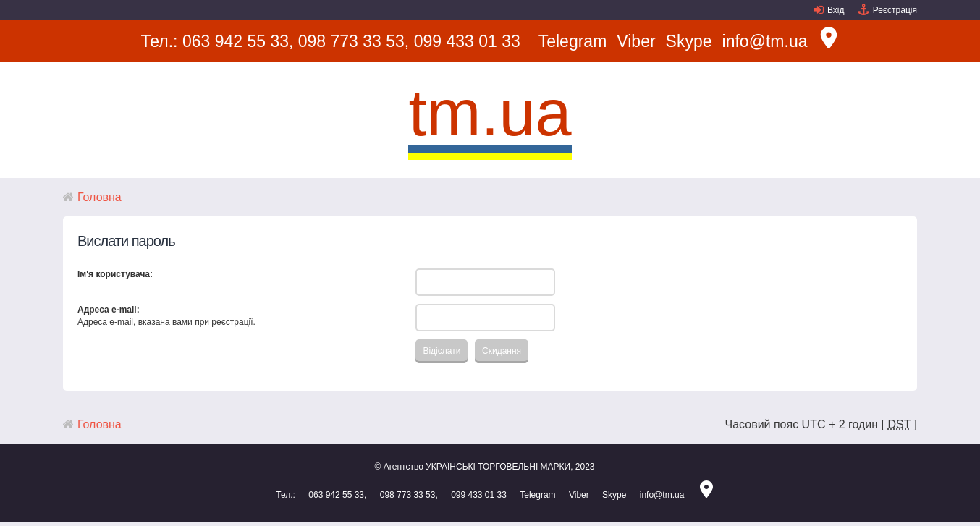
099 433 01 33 (467, 41)
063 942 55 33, (238, 41)
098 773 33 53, (354, 41)
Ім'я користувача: (115, 274)
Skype (689, 41)
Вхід (836, 10)
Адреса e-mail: (109, 310)
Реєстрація (895, 10)
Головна (100, 197)
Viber (636, 41)
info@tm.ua (765, 41)
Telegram (573, 41)
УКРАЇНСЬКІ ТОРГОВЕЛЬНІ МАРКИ (498, 467)
